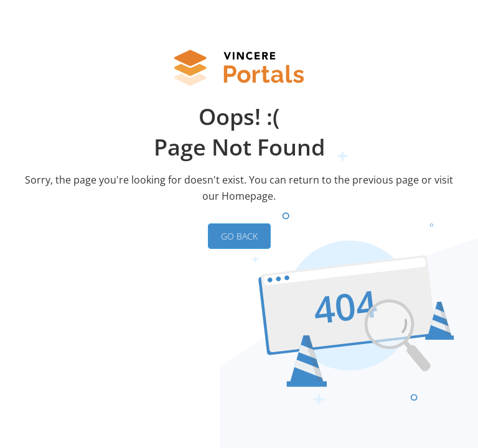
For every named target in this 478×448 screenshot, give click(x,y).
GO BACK (239, 236)
